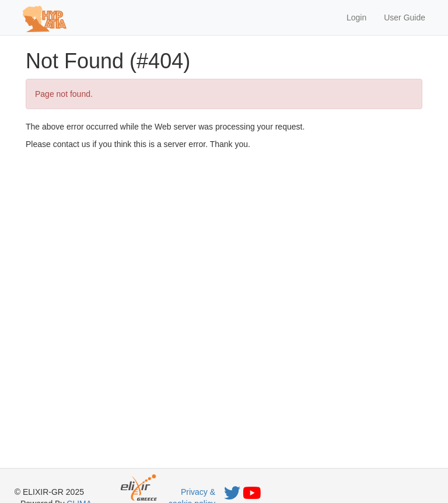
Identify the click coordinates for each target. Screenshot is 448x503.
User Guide (405, 18)
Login (356, 18)
